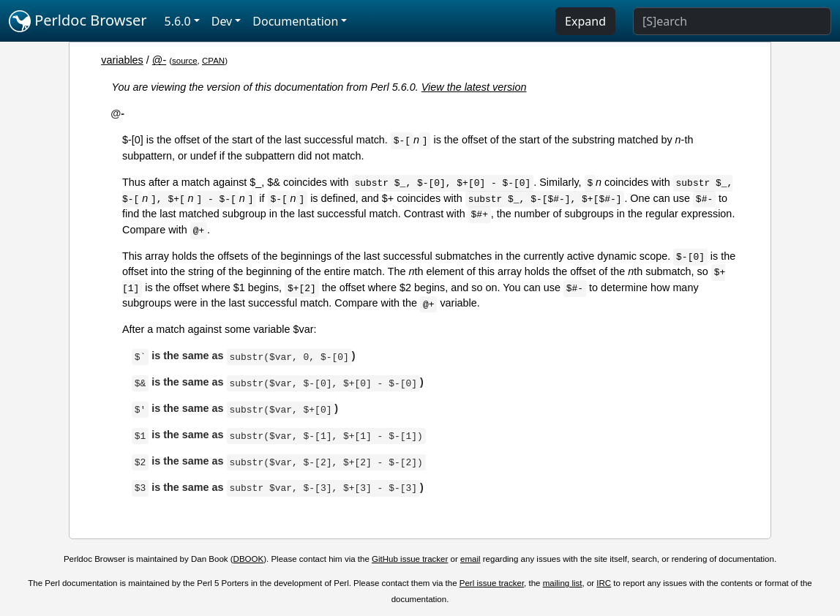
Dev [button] (222, 21)
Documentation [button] (295, 21)
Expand (585, 21)
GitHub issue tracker (410, 559)
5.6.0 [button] (178, 21)
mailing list (563, 583)
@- (159, 60)
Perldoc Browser (78, 21)
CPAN (213, 61)
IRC (604, 583)
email (470, 559)
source (185, 61)
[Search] (732, 21)
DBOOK (249, 559)
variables (122, 60)
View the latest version (474, 87)
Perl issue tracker (492, 583)
